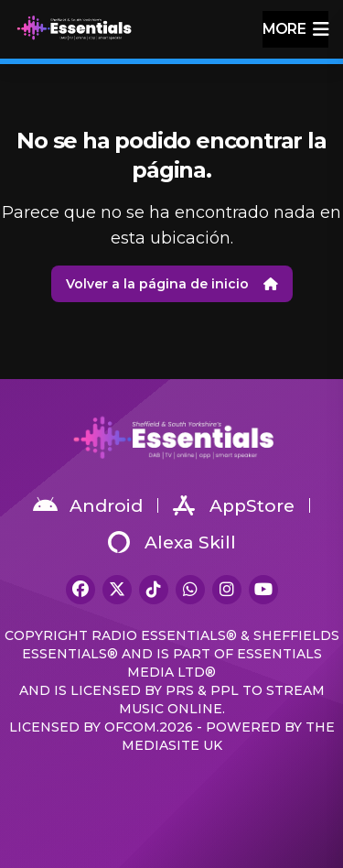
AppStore (234, 505)
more (295, 29)
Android (88, 505)
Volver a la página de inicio (172, 284)
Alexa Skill (172, 542)
